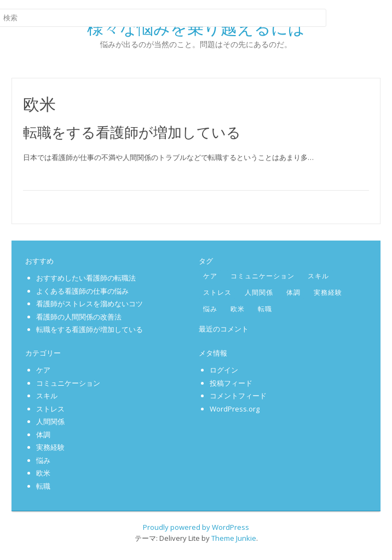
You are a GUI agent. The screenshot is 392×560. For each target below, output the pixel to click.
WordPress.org (235, 409)
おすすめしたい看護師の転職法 (86, 278)
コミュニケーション (263, 276)
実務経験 (328, 292)
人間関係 (259, 292)
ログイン (224, 370)
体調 (293, 292)
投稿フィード (231, 383)
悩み (210, 309)
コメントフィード (238, 396)
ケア (210, 276)
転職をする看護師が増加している (132, 132)
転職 (265, 309)
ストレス (217, 292)
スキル (318, 276)
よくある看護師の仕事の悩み (82, 291)
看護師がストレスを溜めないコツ (90, 304)
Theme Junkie (234, 538)
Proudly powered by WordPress (196, 527)
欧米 (238, 309)
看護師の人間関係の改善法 (79, 317)
